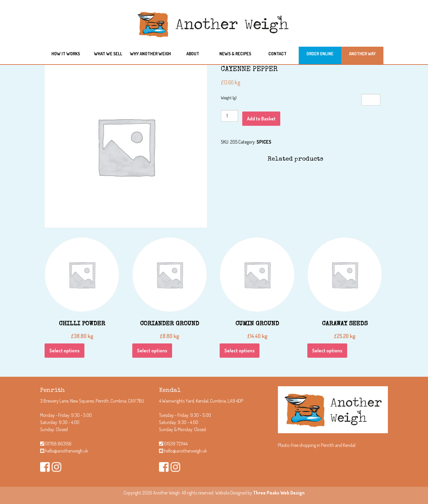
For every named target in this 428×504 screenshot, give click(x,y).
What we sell (108, 54)
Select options (64, 351)
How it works (66, 54)
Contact (277, 54)
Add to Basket (261, 119)
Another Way (362, 54)
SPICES (264, 142)
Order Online (320, 54)
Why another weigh (150, 54)
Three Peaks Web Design (279, 493)
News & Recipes (235, 54)
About (193, 54)
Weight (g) (229, 98)
